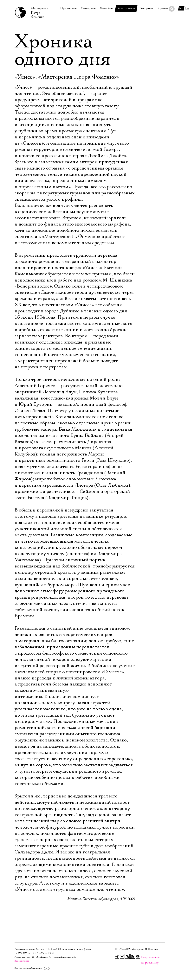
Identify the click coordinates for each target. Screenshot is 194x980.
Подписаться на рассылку (143, 957)
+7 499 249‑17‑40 (24, 953)
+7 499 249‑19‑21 (45, 953)
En (187, 8)
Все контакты (22, 961)
